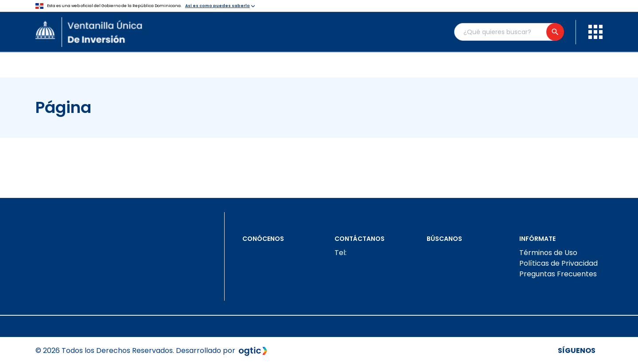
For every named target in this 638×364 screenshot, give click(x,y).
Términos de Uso (548, 253)
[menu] (595, 32)
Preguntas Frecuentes (558, 274)
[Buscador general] (509, 32)
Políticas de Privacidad (558, 263)
